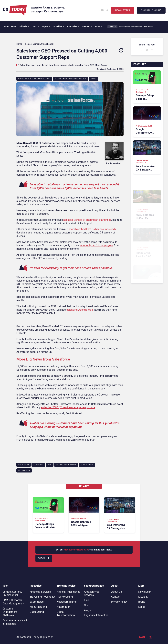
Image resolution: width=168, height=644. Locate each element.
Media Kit (144, 597)
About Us (116, 592)
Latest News (10, 26)
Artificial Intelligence (68, 592)
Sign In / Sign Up (151, 10)
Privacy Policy (119, 602)
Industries (73, 26)
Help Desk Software (66, 465)
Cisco (87, 605)
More (99, 26)
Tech (36, 26)
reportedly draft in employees (96, 245)
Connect (87, 26)
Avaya (88, 610)
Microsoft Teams (67, 602)
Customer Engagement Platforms (10, 612)
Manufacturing (38, 607)
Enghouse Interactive (96, 615)
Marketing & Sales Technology (71, 79)
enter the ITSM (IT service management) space (68, 407)
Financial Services (40, 592)
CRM (50, 465)
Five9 (87, 600)
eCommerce (37, 602)
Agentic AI (24, 465)
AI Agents (38, 465)
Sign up (44, 558)
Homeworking (65, 597)
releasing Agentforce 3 (80, 310)
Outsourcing (37, 612)
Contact (116, 597)
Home (19, 44)
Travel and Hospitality (42, 597)
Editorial (24, 26)
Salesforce (24, 470)
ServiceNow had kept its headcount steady (91, 229)
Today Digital (40, 637)
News (94, 79)
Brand (142, 602)
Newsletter (123, 10)
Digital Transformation (66, 614)
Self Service (87, 465)
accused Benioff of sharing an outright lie (87, 220)
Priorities (59, 26)
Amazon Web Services (92, 593)
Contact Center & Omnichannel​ (34, 79)
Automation (64, 607)
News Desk (145, 592)
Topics (46, 26)
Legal (142, 607)
